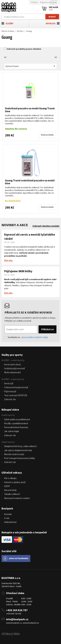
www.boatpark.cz (14, 623)
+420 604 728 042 (14, 614)
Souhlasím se (26, 337)
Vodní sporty (8, 415)
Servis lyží (9, 383)
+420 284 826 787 (17, 610)
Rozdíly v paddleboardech (16, 423)
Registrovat (45, 2)
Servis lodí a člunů (12, 364)
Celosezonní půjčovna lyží (16, 387)
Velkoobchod (10, 522)
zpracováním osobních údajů (35, 337)
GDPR (7, 486)
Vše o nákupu (10, 478)
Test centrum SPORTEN (16, 395)
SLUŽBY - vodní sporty (13, 360)
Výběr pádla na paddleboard (17, 419)
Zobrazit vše (10, 399)
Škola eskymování (12, 372)
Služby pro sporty (12, 355)
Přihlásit (34, 2)
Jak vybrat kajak (12, 431)
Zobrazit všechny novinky (46, 226)
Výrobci (20, 31)
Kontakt (8, 514)
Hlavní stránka (8, 31)
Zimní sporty (8, 442)
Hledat (52, 17)
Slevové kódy (10, 490)
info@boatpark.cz (17, 619)
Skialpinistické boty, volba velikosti (20, 446)
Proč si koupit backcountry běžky (20, 458)
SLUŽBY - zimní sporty (13, 379)
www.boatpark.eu (31, 623)
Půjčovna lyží (10, 391)
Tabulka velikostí (12, 494)
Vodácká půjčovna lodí (14, 368)
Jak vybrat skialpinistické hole (18, 450)
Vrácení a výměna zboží (15, 482)
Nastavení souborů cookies (17, 498)
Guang (29, 31)
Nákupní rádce (10, 410)
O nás (7, 518)
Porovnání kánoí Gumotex (16, 427)
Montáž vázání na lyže (14, 454)
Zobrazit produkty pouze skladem (24, 49)
